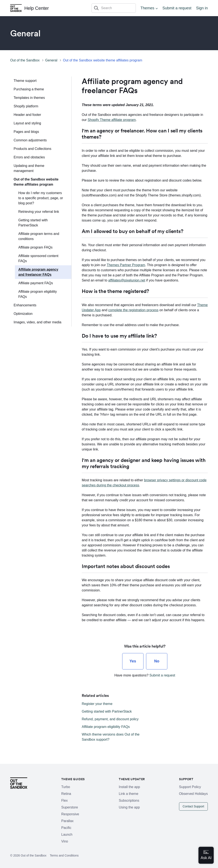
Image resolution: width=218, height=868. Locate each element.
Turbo (66, 787)
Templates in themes (29, 98)
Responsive (70, 814)
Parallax (67, 821)
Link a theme (129, 794)
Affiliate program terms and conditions (39, 236)
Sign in (202, 8)
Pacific (66, 828)
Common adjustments (30, 140)
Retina (66, 794)
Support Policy (190, 787)
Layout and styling (27, 123)
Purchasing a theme (29, 89)
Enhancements (25, 305)
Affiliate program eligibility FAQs (38, 294)
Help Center (37, 8)
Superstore (70, 807)
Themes (147, 8)
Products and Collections (32, 149)
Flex (65, 801)
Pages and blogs (26, 132)
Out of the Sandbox (25, 60)
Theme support (25, 81)
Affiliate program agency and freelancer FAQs (38, 272)
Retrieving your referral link (39, 212)
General (51, 60)
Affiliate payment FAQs (36, 283)
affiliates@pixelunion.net (127, 280)
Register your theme (97, 704)
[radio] (133, 661)
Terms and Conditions (64, 855)
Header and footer (27, 115)
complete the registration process (133, 310)
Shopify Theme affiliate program (112, 120)
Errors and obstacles (29, 157)
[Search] (114, 8)
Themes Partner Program (126, 265)
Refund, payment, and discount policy (110, 719)
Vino (65, 841)
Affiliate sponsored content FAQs (38, 258)
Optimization (23, 314)
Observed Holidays (193, 794)
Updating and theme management (29, 168)
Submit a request (177, 8)
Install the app (129, 787)
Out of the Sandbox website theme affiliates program (103, 60)
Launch (67, 835)
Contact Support (193, 806)
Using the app (129, 807)
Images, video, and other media (37, 322)
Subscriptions (129, 801)
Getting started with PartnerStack (33, 223)
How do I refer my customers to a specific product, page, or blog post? (41, 198)
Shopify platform (26, 106)
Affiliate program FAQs (35, 247)
